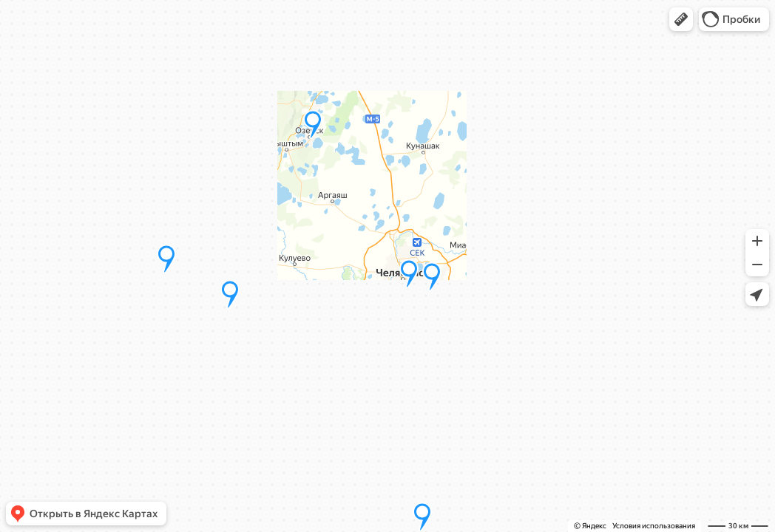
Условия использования (654, 526)
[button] (681, 19)
